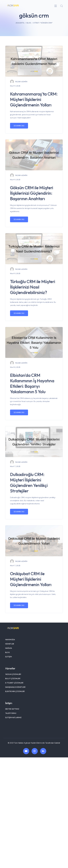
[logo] (13, 6)
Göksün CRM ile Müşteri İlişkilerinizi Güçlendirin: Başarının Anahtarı (32, 193)
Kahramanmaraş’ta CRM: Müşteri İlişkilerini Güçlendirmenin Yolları (34, 99)
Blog (29, 23)
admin (24, 82)
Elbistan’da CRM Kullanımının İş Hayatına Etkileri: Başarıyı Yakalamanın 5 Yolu (32, 383)
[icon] (26, 751)
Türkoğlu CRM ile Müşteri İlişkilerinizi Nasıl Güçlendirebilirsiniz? (33, 287)
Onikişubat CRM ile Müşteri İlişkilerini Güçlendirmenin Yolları (31, 579)
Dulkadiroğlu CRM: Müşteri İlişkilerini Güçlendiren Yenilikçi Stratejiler (29, 483)
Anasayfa (20, 23)
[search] (61, 6)
